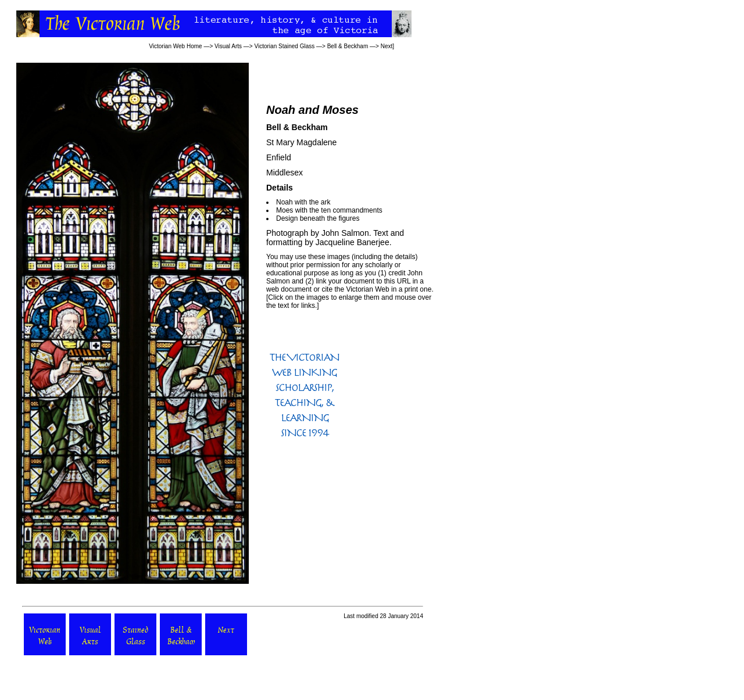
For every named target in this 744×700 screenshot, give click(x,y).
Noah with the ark (303, 202)
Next (387, 46)
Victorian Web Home (175, 46)
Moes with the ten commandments (329, 210)
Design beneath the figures (318, 218)
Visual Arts (228, 46)
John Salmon (345, 233)
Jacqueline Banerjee (353, 242)
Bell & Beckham (348, 46)
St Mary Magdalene (301, 142)
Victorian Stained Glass (284, 46)
